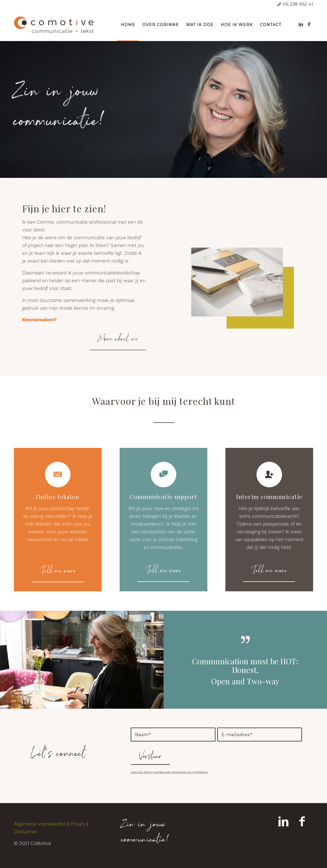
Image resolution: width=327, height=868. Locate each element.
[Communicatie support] (163, 475)
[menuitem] (128, 25)
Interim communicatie (269, 496)
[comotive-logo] (54, 25)
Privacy (78, 824)
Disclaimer (26, 832)
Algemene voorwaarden (40, 824)
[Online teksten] (58, 475)
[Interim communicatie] (269, 475)
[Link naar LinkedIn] (301, 24)
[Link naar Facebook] (309, 24)
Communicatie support (163, 496)
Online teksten (58, 496)
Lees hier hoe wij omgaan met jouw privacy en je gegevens (169, 772)
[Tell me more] (58, 571)
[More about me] (118, 339)
